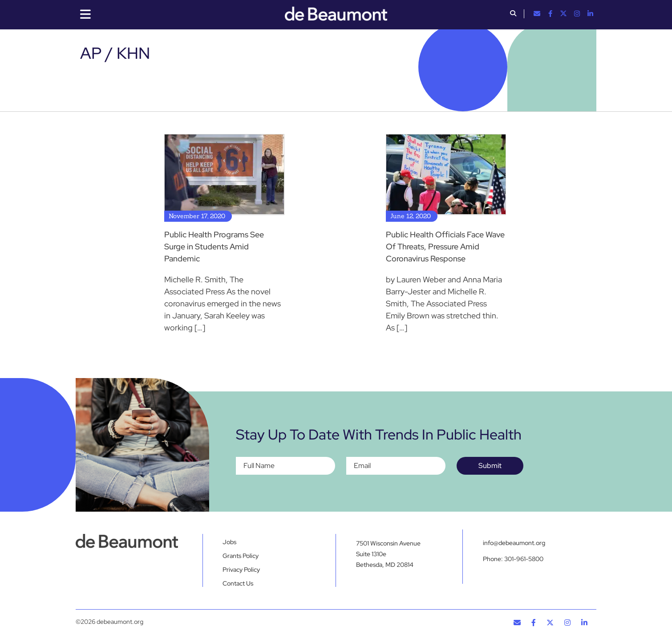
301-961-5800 (524, 559)
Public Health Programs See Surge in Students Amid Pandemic (214, 246)
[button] (513, 14)
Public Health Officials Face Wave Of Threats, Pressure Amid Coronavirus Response (445, 246)
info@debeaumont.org (514, 543)
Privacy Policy (241, 570)
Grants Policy (241, 556)
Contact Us (238, 583)
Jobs (229, 542)
